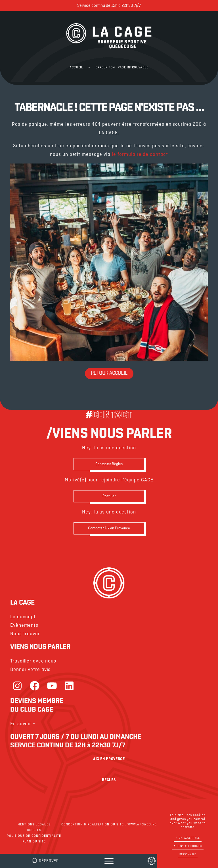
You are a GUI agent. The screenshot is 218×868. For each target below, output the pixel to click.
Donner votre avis (30, 670)
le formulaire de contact (140, 155)
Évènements (24, 625)
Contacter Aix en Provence (109, 528)
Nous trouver (25, 634)
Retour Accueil (109, 373)
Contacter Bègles (109, 464)
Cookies (34, 830)
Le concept (23, 617)
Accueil (76, 68)
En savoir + (23, 724)
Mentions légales (34, 825)
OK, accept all (188, 838)
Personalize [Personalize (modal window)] (188, 855)
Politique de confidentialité (34, 836)
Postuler (109, 496)
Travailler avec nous (33, 661)
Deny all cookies (188, 846)
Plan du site (34, 842)
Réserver (45, 860)
